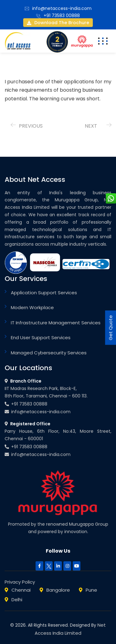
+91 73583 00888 (62, 15)
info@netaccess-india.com (62, 8)
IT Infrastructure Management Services (56, 323)
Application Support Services (44, 293)
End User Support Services (41, 337)
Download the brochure (58, 23)
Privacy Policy (20, 582)
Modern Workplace (32, 307)
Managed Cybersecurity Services (49, 353)
